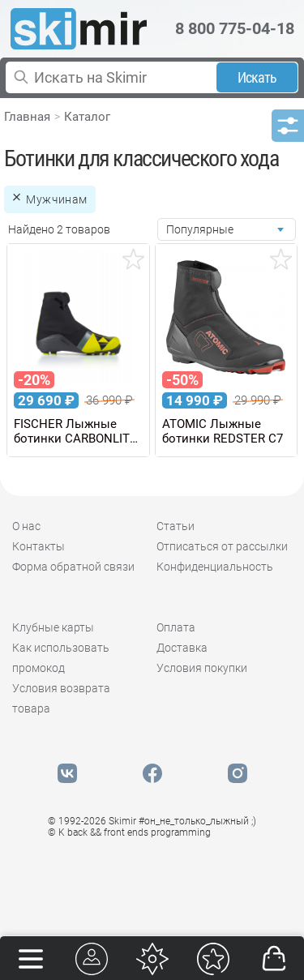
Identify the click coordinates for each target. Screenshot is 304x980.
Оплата (176, 627)
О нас (26, 526)
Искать (257, 77)
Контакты (39, 546)
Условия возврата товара (61, 698)
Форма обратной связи (73, 567)
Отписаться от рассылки (222, 546)
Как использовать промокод (61, 658)
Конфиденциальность (215, 567)
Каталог (87, 117)
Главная (27, 117)
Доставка (182, 648)
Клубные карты (53, 627)
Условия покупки (202, 668)
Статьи (176, 526)
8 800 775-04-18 (235, 28)
